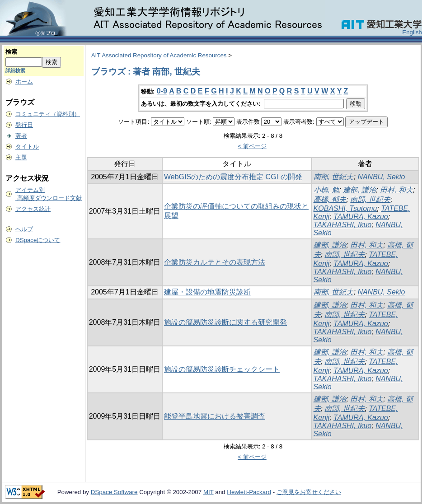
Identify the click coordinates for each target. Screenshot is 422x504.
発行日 (24, 125)
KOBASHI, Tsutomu (345, 208)
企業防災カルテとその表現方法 (215, 262)
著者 (21, 136)
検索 (11, 52)
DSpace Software (114, 492)
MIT (209, 492)
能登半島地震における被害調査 (215, 416)
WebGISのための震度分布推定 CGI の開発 (233, 177)
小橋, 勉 (326, 190)
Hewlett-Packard (249, 492)
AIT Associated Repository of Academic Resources (159, 55)
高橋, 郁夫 (330, 199)
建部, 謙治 (359, 190)
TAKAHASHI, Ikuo (343, 225)
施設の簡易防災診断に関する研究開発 (225, 322)
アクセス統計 (33, 209)
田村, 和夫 (396, 190)
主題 (21, 157)
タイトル (27, 147)
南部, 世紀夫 (334, 177)
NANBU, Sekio (381, 177)
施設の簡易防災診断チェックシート (222, 369)
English (412, 32)
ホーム (24, 82)
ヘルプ (24, 229)
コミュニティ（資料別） (48, 114)
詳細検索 (15, 70)
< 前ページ (252, 146)
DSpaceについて (38, 240)
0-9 (162, 91)
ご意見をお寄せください (309, 492)
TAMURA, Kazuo (361, 217)
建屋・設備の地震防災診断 (207, 292)
